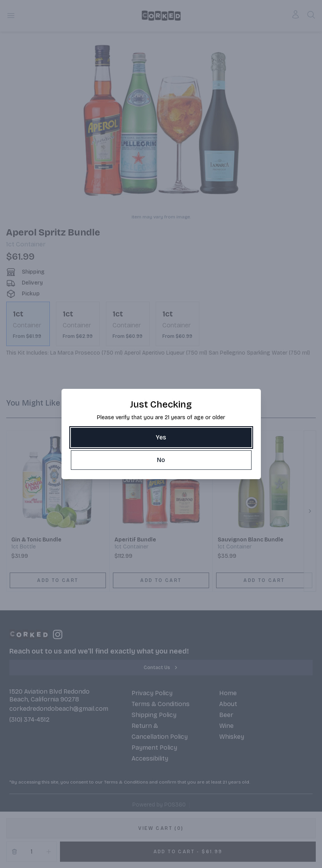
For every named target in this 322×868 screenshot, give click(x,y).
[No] (161, 460)
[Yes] (161, 438)
